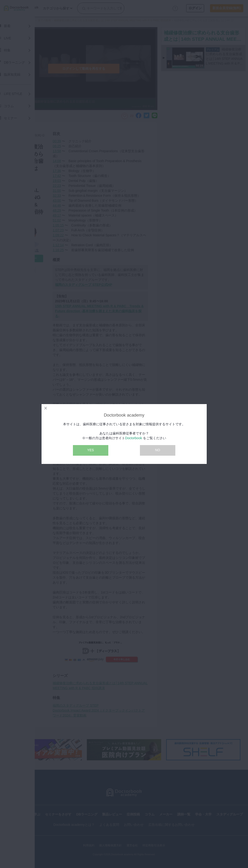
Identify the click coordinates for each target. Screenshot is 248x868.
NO (158, 450)
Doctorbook (134, 438)
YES (91, 450)
